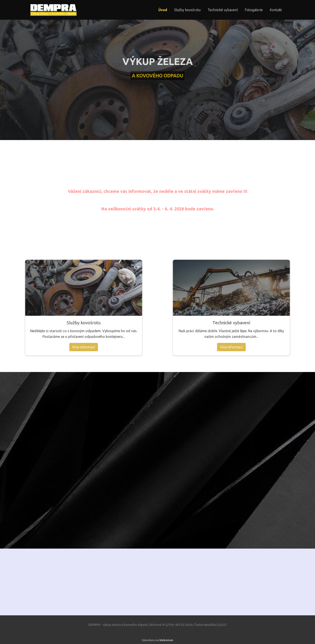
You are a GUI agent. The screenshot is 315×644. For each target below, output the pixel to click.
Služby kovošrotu (187, 10)
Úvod (163, 10)
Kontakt (276, 10)
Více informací (24, 347)
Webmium (166, 640)
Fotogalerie (254, 10)
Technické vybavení (223, 10)
